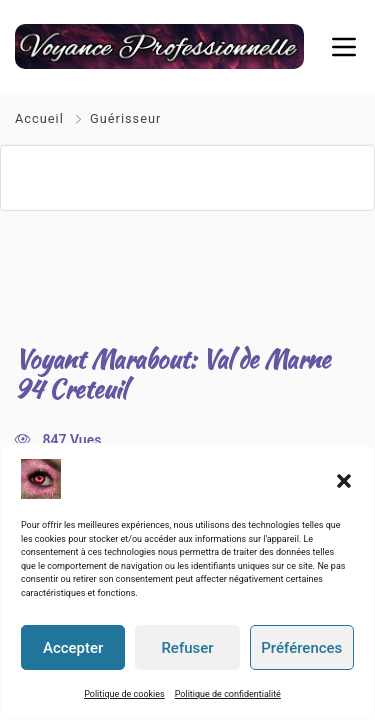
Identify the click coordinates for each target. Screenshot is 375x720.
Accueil (41, 118)
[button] (344, 479)
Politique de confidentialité (228, 694)
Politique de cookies (124, 694)
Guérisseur (125, 118)
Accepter (73, 648)
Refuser (187, 648)
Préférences (301, 648)
